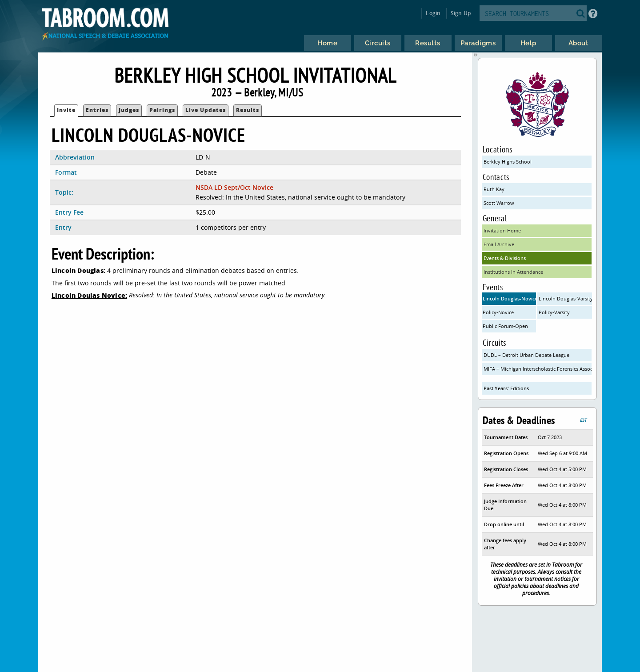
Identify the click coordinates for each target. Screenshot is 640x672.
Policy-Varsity (554, 312)
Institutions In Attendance (513, 272)
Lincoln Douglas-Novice (509, 298)
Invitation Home (502, 230)
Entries (97, 110)
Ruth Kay (494, 189)
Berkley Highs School (508, 162)
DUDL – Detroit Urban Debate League (526, 355)
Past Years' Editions (506, 388)
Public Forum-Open (505, 326)
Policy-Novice (498, 312)
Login (433, 13)
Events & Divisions (505, 258)
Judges (129, 110)
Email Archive (499, 244)
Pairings (162, 110)
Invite (66, 110)
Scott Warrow (499, 203)
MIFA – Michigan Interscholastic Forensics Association (538, 369)
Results (248, 110)
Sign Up (461, 13)
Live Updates (206, 110)
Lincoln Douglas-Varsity (565, 298)
